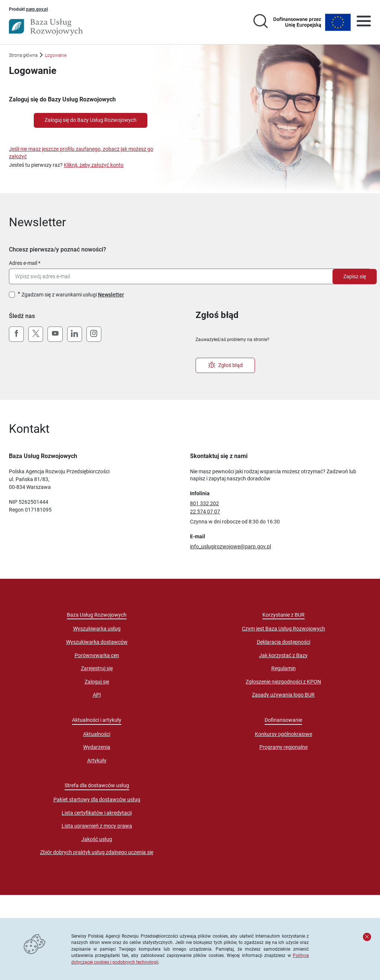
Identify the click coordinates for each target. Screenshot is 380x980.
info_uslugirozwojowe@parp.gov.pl (230, 546)
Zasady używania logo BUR (283, 695)
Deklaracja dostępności (284, 642)
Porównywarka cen (97, 655)
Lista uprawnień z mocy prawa (97, 826)
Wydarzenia (97, 747)
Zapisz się (355, 276)
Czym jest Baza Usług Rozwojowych (284, 629)
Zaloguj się (97, 682)
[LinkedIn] (75, 334)
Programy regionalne (284, 747)
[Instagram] (94, 334)
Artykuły (97, 760)
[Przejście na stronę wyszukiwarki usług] (261, 22)
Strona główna (23, 55)
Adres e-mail (23, 263)
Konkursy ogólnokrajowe (284, 734)
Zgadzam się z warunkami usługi (73, 295)
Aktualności (97, 734)
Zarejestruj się (97, 668)
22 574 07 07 (205, 512)
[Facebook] (16, 334)
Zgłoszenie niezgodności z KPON (283, 682)
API (97, 695)
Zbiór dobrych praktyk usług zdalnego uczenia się (97, 852)
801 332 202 (204, 503)
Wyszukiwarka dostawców (97, 642)
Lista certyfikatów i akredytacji (97, 813)
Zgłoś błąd (225, 365)
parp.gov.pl (37, 9)
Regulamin (284, 668)
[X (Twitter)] (36, 334)
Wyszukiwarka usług (97, 629)
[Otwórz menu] (364, 22)
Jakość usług (97, 839)
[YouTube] (55, 334)
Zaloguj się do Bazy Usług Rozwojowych (91, 120)
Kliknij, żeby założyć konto (94, 165)
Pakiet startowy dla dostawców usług (97, 799)
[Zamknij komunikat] (367, 937)
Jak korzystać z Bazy (283, 655)
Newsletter (111, 295)
